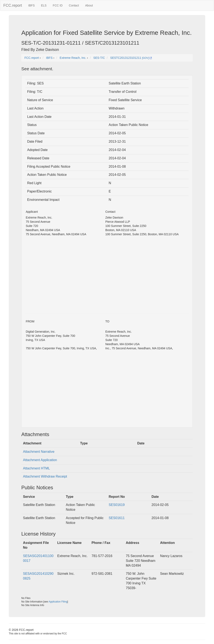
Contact (74, 5)
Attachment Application (40, 460)
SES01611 (117, 518)
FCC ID (58, 5)
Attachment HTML (36, 468)
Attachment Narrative (39, 452)
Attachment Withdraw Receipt (45, 476)
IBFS (31, 5)
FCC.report (13, 5)
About (89, 5)
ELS (44, 5)
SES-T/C (99, 58)
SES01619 (117, 505)
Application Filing (58, 602)
